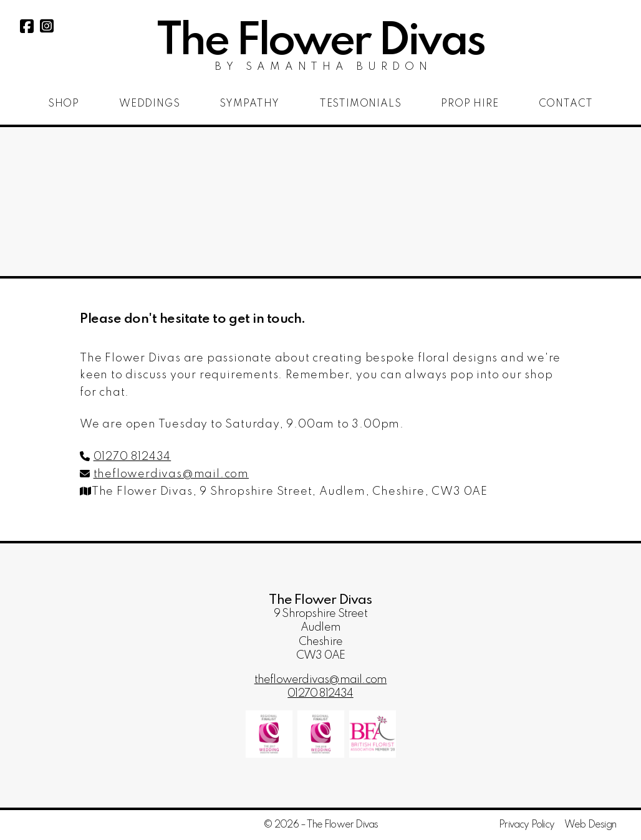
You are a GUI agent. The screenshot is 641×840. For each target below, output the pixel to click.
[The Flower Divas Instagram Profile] (47, 29)
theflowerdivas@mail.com (171, 474)
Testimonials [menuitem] (360, 104)
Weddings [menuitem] (149, 104)
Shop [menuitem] (64, 104)
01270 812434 (133, 457)
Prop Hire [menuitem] (470, 104)
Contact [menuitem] (566, 104)
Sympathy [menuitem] (249, 104)
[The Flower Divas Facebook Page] (27, 29)
